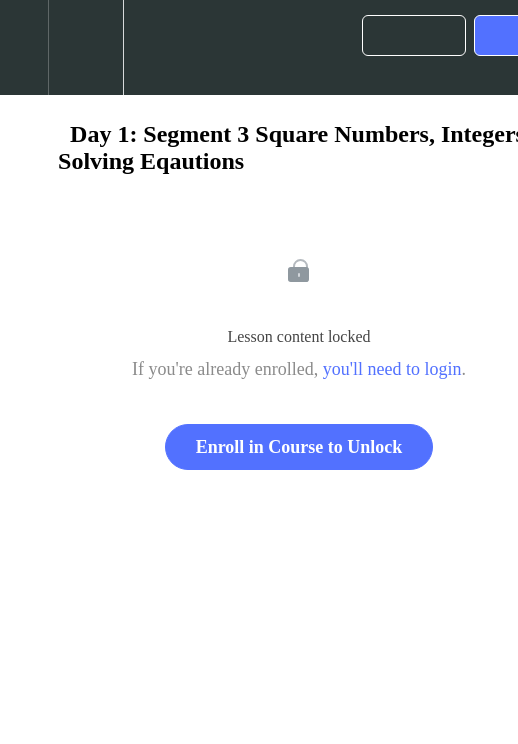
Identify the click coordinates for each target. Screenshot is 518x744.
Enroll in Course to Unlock (299, 447)
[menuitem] (85, 47)
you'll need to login (392, 369)
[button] (24, 47)
